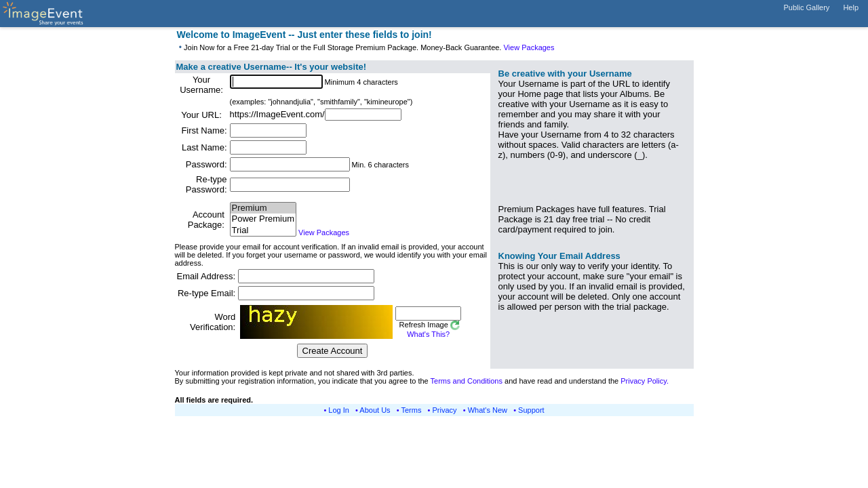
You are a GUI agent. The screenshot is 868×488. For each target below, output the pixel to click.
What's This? (428, 334)
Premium (263, 208)
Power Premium (263, 219)
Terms (412, 410)
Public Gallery (807, 7)
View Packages (529, 47)
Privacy (445, 410)
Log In (339, 410)
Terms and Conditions (467, 381)
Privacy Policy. (645, 381)
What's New (488, 410)
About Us (375, 410)
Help (851, 7)
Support (531, 410)
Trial (263, 231)
